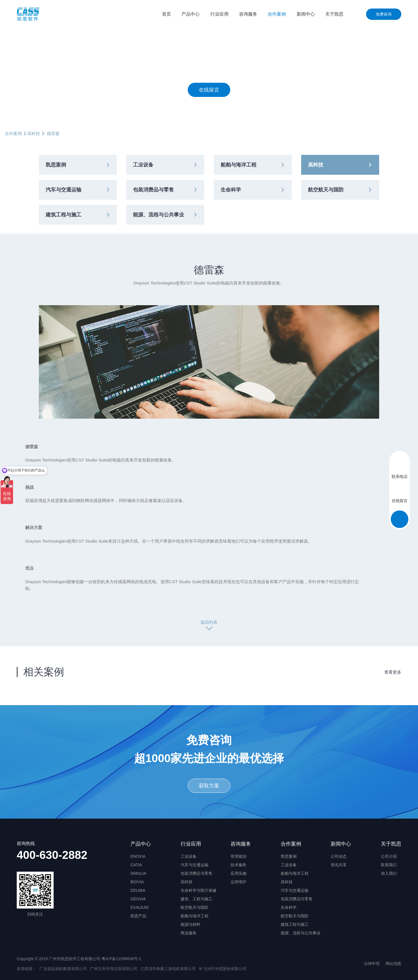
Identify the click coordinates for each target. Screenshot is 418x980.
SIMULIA (138, 873)
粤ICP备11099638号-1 (121, 959)
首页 (166, 14)
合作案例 (277, 14)
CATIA (136, 865)
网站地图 (393, 964)
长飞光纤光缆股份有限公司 (223, 969)
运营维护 (238, 882)
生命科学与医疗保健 (199, 890)
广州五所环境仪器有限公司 (114, 969)
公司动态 (339, 856)
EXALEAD (140, 907)
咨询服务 (248, 14)
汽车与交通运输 (64, 190)
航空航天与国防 (326, 190)
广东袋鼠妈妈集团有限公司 (63, 969)
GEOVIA (138, 899)
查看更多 (393, 672)
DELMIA (138, 890)
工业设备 (143, 165)
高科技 (34, 133)
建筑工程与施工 (64, 215)
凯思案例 (56, 165)
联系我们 (389, 865)
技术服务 (238, 865)
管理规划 (238, 856)
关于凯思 (334, 14)
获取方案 (209, 786)
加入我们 (389, 873)
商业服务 (189, 933)
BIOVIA (137, 882)
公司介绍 (389, 856)
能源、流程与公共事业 (159, 215)
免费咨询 (384, 14)
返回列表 (209, 622)
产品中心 (191, 14)
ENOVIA (138, 856)
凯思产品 (138, 916)
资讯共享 (339, 865)
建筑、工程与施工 (197, 899)
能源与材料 (191, 924)
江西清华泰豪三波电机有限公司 (168, 969)
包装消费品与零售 (153, 190)
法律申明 (372, 964)
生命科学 (231, 190)
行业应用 (219, 14)
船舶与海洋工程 (238, 165)
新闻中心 (306, 14)
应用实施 (238, 873)
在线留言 (209, 90)
